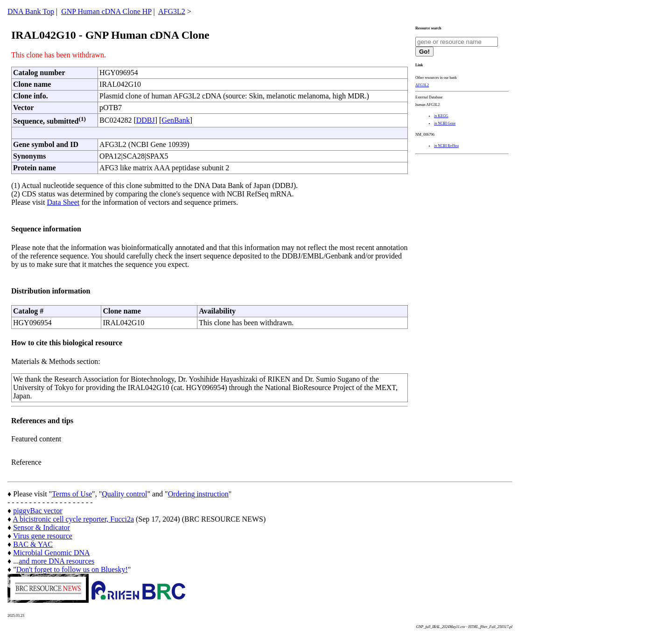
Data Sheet (63, 202)
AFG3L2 (172, 11)
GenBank (175, 120)
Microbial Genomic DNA (51, 553)
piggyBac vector (38, 511)
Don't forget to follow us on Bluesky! (72, 569)
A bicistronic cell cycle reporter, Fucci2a (73, 519)
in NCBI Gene (445, 123)
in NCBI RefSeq (446, 146)
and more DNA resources (56, 561)
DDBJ (146, 120)
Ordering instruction (198, 494)
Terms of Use (72, 494)
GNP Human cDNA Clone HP (106, 11)
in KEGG (441, 116)
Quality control (124, 494)
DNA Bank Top (31, 11)
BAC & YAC (33, 544)
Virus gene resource (43, 536)
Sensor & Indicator (42, 527)
